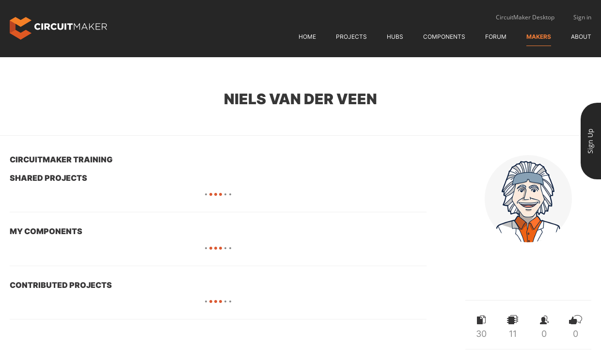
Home (307, 37)
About (581, 37)
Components (444, 37)
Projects (351, 37)
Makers (539, 37)
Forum (496, 37)
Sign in (582, 17)
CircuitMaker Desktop (525, 17)
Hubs (395, 37)
